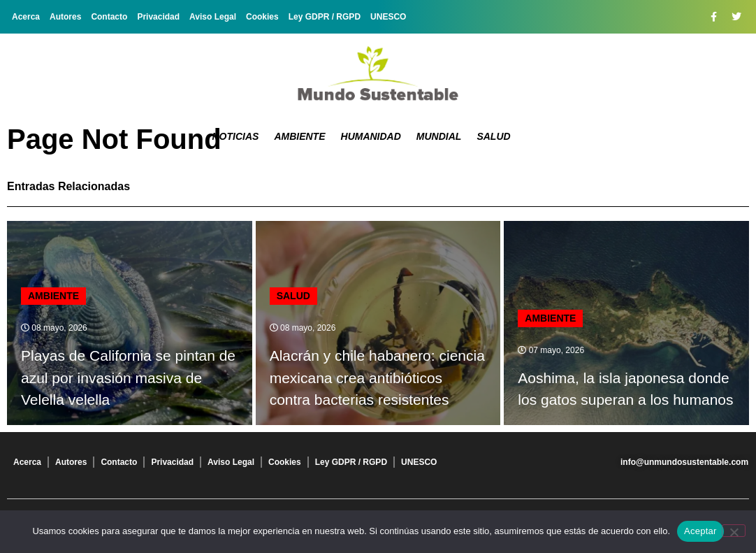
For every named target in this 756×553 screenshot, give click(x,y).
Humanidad (371, 136)
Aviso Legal (213, 17)
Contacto (109, 17)
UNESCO (388, 17)
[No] (734, 531)
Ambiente (299, 136)
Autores (65, 17)
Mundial (439, 136)
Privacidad (158, 17)
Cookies (262, 17)
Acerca (26, 17)
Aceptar (700, 531)
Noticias (236, 136)
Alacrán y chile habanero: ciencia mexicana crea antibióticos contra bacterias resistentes (377, 378)
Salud (493, 136)
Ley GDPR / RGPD (325, 17)
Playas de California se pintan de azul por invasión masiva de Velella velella (128, 378)
